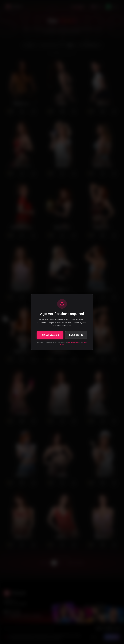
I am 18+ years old (50, 335)
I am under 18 (76, 335)
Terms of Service (73, 343)
